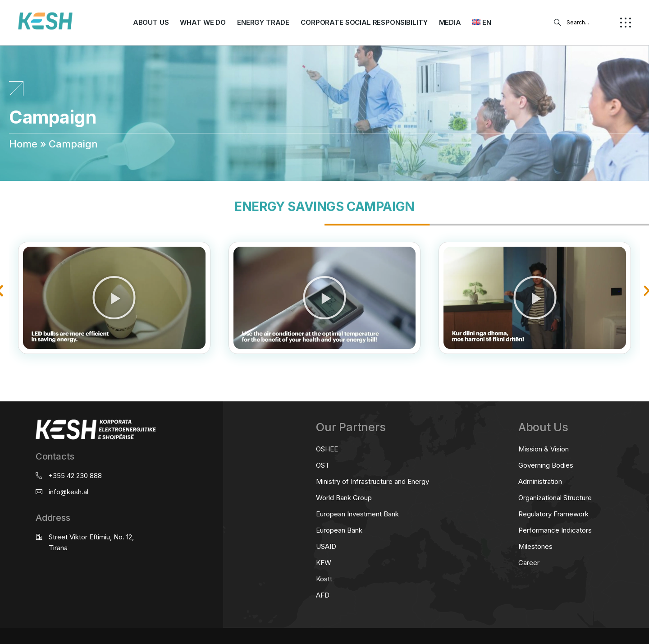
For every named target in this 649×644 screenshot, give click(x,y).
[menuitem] (482, 23)
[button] (114, 298)
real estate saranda (3, 380)
